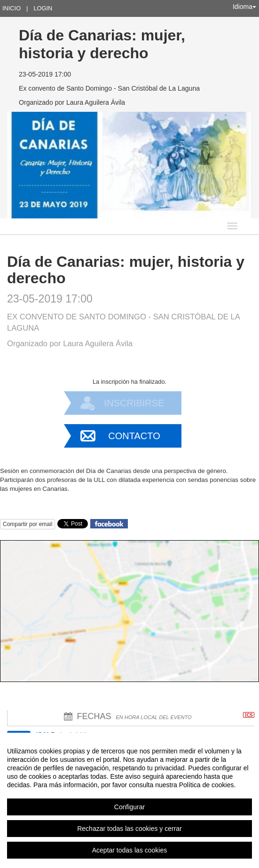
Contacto (134, 436)
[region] (129, 800)
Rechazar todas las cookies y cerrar (129, 829)
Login (43, 8)
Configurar (129, 807)
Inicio (12, 8)
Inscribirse (134, 403)
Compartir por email (27, 524)
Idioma (244, 7)
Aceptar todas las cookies (130, 850)
